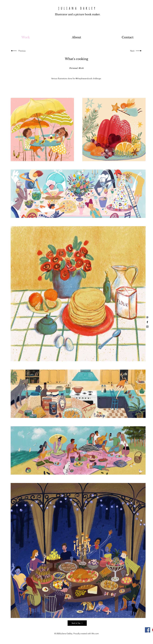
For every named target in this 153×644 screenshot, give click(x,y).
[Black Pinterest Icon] (147, 317)
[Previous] (23, 51)
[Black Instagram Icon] (147, 327)
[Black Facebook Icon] (147, 322)
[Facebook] (148, 630)
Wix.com (95, 633)
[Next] (132, 51)
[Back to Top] (77, 623)
